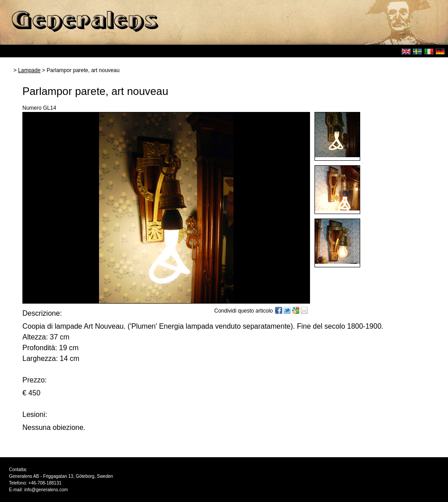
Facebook (279, 310)
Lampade (29, 70)
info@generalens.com (46, 490)
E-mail (304, 310)
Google (296, 310)
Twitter (287, 310)
